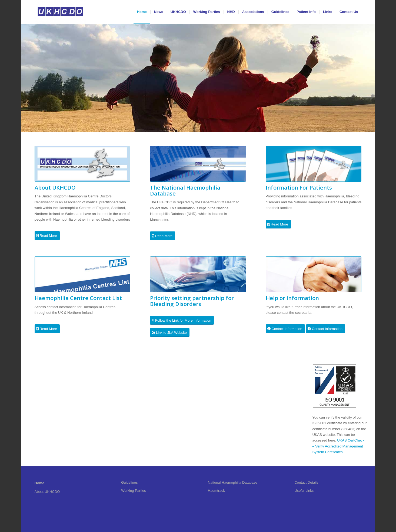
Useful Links (304, 491)
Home (39, 483)
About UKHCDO (47, 492)
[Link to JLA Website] (170, 333)
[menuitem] (142, 12)
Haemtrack (216, 491)
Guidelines (129, 482)
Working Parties (134, 491)
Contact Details (306, 482)
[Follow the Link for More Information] (182, 320)
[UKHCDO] (60, 12)
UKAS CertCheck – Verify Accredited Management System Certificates (338, 446)
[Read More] (47, 236)
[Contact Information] (285, 329)
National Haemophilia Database (233, 482)
